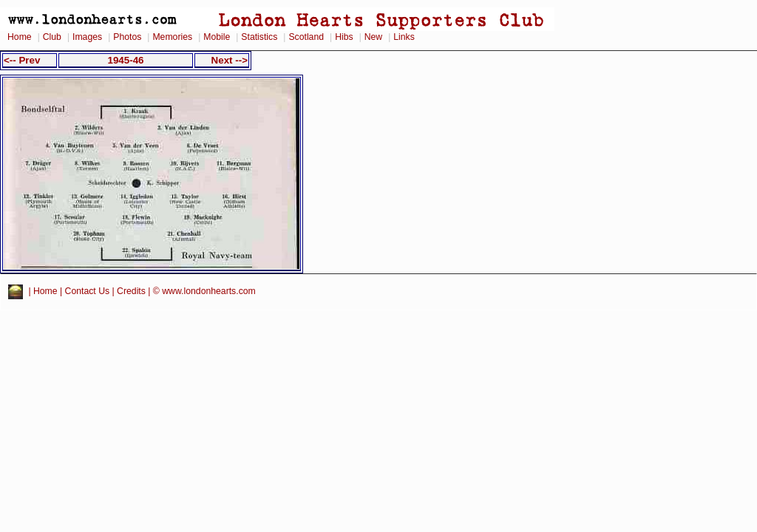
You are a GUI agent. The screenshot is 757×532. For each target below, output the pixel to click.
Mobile (217, 37)
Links (404, 37)
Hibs (344, 37)
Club (52, 37)
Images (87, 37)
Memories (172, 37)
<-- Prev (22, 60)
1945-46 (125, 60)
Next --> (230, 60)
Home (20, 37)
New (373, 37)
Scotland (306, 37)
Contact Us (88, 291)
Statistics (259, 37)
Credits (131, 291)
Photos (127, 37)
